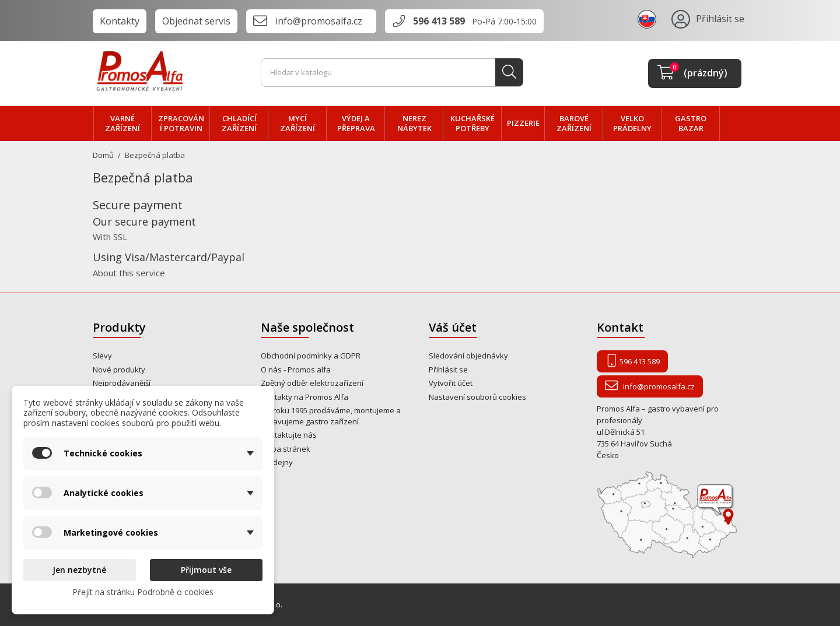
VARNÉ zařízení (123, 124)
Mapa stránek (286, 449)
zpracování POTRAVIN (181, 124)
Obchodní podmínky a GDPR (311, 356)
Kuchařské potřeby (473, 124)
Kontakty (120, 21)
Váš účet (453, 327)
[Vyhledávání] (392, 73)
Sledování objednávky (468, 356)
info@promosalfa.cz (319, 21)
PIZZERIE (523, 123)
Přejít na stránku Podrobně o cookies (143, 592)
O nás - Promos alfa (296, 370)
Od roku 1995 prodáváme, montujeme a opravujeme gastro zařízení (331, 416)
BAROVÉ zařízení (574, 124)
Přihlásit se (448, 370)
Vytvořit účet (451, 383)
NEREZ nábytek (414, 124)
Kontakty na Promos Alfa (304, 397)
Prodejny (277, 462)
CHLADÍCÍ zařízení (239, 124)
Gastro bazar (691, 124)
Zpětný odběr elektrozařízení (312, 383)
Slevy (102, 356)
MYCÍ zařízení (297, 124)
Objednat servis (196, 21)
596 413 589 (439, 21)
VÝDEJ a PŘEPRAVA (356, 124)
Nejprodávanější (122, 383)
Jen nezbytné (79, 570)
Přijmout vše (206, 570)
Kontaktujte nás (289, 435)
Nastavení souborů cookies (477, 397)
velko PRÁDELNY (632, 124)
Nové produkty (119, 370)
